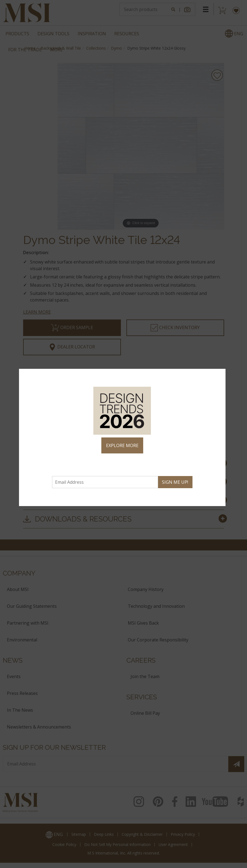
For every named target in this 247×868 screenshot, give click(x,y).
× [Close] (219, 375)
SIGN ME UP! (175, 482)
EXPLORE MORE (122, 445)
